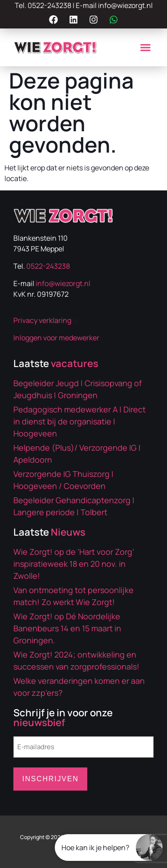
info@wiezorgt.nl (125, 5)
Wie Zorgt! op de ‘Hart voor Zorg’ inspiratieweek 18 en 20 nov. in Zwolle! (74, 564)
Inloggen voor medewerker (56, 338)
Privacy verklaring (42, 320)
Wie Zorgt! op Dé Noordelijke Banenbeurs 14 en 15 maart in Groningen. (67, 628)
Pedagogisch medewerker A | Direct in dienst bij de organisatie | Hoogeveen (79, 421)
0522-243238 (49, 5)
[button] (146, 48)
